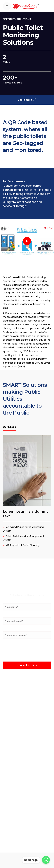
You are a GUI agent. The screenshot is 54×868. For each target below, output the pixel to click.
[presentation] (27, 650)
